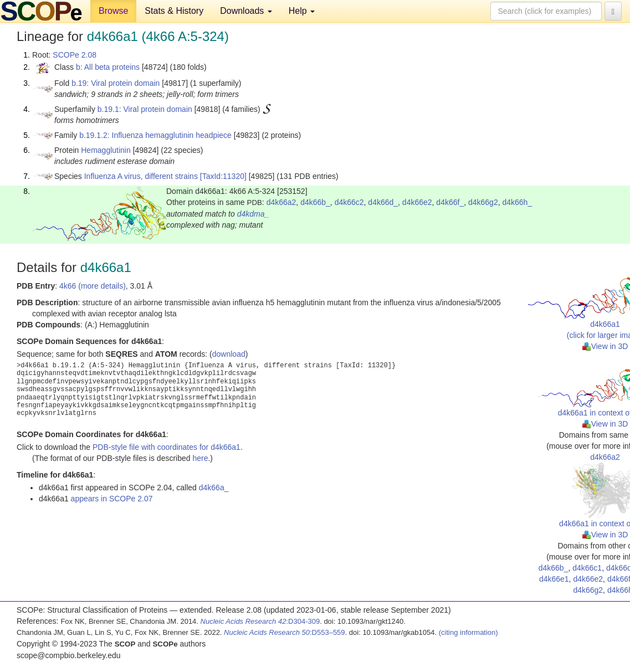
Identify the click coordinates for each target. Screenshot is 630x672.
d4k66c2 (349, 202)
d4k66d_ (383, 202)
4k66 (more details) (93, 286)
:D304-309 (260, 621)
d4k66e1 (554, 579)
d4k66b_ (315, 202)
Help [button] (302, 11)
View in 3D (605, 346)
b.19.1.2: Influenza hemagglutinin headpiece (155, 135)
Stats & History (174, 11)
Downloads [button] (246, 11)
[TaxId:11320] (223, 176)
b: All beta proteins (108, 67)
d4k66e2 (417, 202)
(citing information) (468, 632)
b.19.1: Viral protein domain (145, 109)
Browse (113, 11)
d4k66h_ (517, 202)
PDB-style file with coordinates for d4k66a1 (167, 447)
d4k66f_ (450, 202)
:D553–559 (285, 632)
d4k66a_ (214, 488)
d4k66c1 (587, 568)
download (229, 354)
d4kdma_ (253, 214)
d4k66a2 (281, 202)
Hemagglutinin (106, 150)
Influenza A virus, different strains (141, 176)
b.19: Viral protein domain (116, 83)
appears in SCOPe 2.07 (112, 499)
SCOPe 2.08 (75, 55)
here (200, 458)
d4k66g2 (483, 202)
